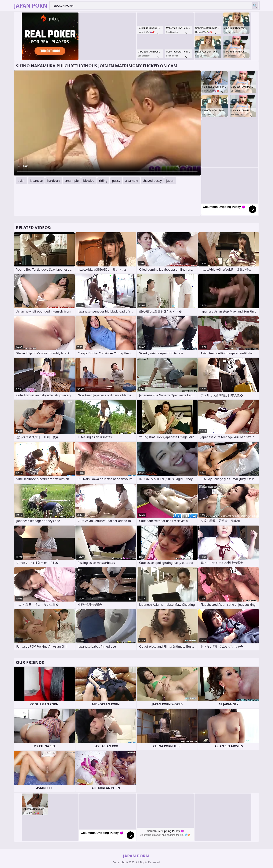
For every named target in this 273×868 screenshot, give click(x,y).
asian (22, 181)
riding (103, 181)
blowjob (89, 181)
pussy (116, 181)
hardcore (54, 181)
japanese (36, 181)
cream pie (72, 181)
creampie (131, 181)
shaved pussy (152, 181)
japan (170, 181)
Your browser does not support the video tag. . (107, 123)
